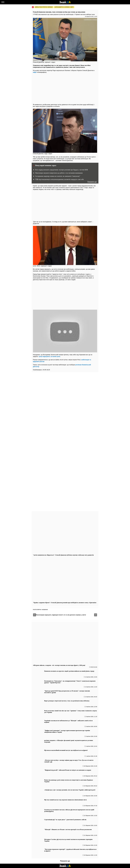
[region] (65, 88)
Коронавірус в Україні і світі (64, 7)
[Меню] (3, 2)
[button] (35, 615)
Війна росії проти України (44, 7)
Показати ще (92, 182)
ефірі (35, 72)
